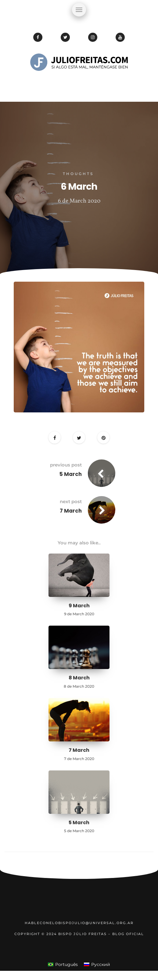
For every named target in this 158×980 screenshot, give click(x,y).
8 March (79, 678)
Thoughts (78, 174)
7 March (71, 511)
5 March (71, 474)
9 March (79, 606)
